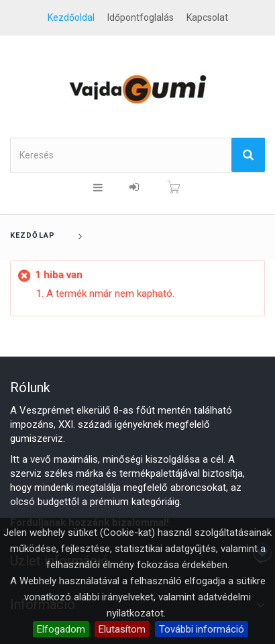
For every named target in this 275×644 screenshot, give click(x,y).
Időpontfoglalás (141, 17)
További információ (202, 629)
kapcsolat (207, 17)
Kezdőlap (33, 235)
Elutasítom (122, 629)
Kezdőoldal (71, 17)
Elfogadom (61, 629)
